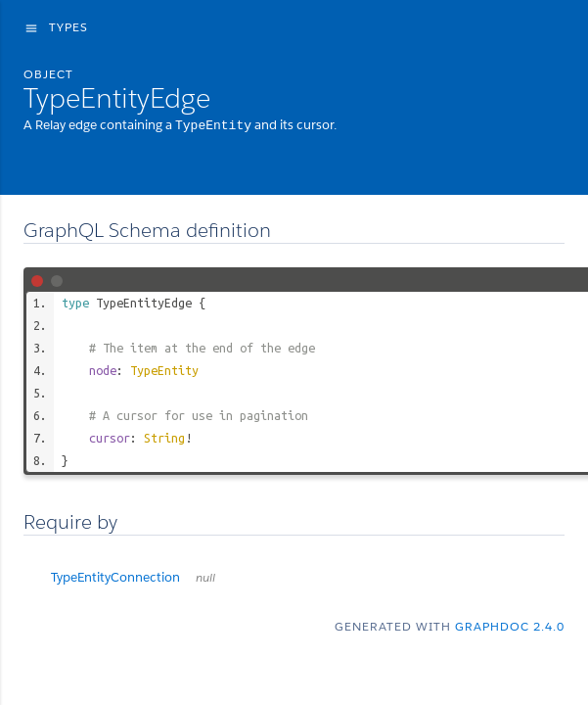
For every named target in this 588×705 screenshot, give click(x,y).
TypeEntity (164, 369)
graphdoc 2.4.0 (510, 625)
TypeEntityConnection (133, 576)
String (164, 437)
